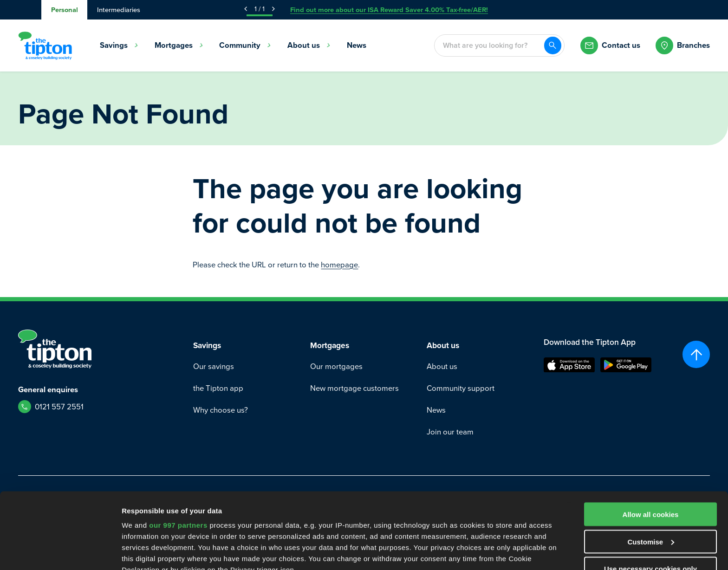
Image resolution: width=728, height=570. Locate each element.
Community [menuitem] (245, 45)
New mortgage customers (354, 388)
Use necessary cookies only (650, 493)
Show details (143, 552)
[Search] (553, 45)
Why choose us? (221, 410)
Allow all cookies (651, 438)
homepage (339, 265)
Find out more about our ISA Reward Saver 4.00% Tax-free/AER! (389, 10)
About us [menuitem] (309, 45)
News (436, 410)
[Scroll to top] (696, 354)
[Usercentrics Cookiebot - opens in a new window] (60, 552)
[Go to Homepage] (45, 45)
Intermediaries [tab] (119, 10)
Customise (651, 466)
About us (442, 366)
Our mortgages (336, 366)
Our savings (214, 366)
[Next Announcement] (273, 9)
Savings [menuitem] (119, 45)
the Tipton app (218, 388)
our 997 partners (178, 449)
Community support (461, 388)
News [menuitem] (357, 45)
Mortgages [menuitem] (179, 45)
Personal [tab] (65, 10)
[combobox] (489, 46)
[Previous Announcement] (246, 9)
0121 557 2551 (59, 407)
